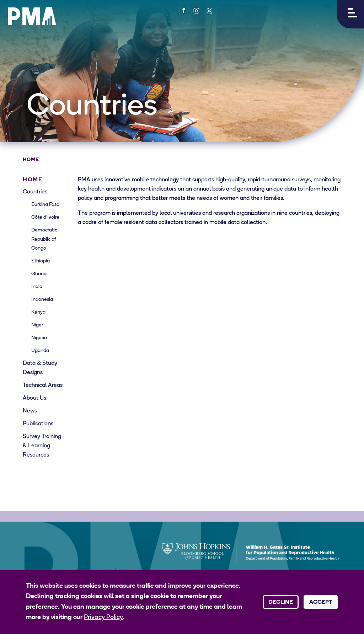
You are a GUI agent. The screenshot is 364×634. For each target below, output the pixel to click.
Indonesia (42, 300)
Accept (321, 602)
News (30, 411)
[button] (350, 14)
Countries (35, 192)
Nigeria (39, 338)
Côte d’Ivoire (45, 217)
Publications (38, 424)
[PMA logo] (32, 16)
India (37, 287)
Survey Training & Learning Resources (42, 446)
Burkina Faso (45, 205)
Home (31, 160)
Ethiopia (41, 261)
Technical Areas (43, 385)
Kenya (38, 312)
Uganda (40, 351)
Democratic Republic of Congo (44, 239)
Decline (281, 602)
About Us (34, 398)
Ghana (39, 274)
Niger (37, 325)
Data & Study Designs (40, 368)
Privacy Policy (103, 617)
